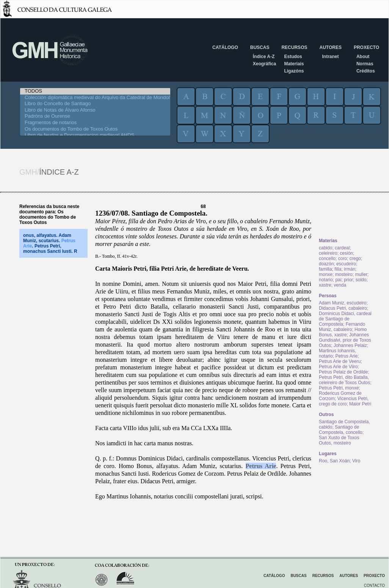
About (363, 57)
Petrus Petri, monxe (339, 388)
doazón (326, 264)
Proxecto (366, 47)
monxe (326, 274)
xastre (325, 285)
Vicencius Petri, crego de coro (344, 401)
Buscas (260, 47)
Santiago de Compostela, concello (341, 430)
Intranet (330, 57)
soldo (361, 280)
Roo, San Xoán (334, 461)
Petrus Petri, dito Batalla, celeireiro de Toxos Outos (344, 380)
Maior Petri (360, 404)
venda (340, 285)
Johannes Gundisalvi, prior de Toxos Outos (345, 340)
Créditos (366, 71)
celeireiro (328, 253)
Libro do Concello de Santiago (95, 104)
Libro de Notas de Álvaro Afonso (95, 110)
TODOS (95, 91)
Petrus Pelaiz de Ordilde (343, 372)
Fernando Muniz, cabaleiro (342, 327)
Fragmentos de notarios (95, 123)
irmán (350, 269)
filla (338, 269)
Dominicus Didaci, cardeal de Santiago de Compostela (345, 319)
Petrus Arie (261, 466)
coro (343, 259)
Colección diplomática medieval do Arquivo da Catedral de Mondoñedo (95, 98)
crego (355, 259)
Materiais (294, 64)
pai (338, 280)
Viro (356, 461)
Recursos (294, 47)
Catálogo (225, 47)
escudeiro (346, 264)
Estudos (293, 57)
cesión (346, 253)
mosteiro (344, 274)
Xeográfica (264, 64)
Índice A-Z (264, 57)
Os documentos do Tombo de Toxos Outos (95, 129)
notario (326, 280)
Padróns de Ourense (95, 116)
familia (325, 269)
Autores (330, 47)
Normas (365, 64)
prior (348, 280)
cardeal (342, 248)
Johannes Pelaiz (350, 345)
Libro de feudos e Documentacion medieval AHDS (95, 135)
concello (327, 259)
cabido (325, 248)
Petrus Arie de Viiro (338, 367)
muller (361, 274)
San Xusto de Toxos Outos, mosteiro (339, 440)
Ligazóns (294, 71)
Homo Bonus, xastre (343, 332)
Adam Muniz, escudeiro (343, 303)
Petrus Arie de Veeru (340, 361)
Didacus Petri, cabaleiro (343, 308)
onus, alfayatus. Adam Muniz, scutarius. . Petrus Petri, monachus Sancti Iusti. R (50, 243)
